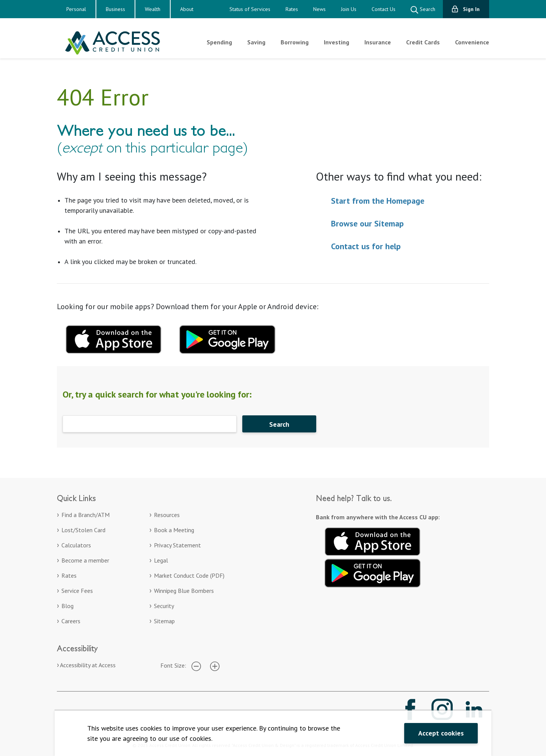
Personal (76, 9)
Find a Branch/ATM (86, 515)
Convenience (472, 42)
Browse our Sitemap (367, 223)
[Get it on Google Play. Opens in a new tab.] (373, 572)
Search (423, 10)
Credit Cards (423, 42)
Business (115, 9)
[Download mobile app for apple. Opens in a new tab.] (114, 338)
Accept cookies (441, 733)
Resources (167, 515)
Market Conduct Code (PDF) (189, 575)
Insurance (378, 42)
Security (164, 606)
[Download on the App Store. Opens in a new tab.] (373, 541)
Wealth (153, 9)
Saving (256, 42)
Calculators (76, 545)
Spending (219, 42)
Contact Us (384, 9)
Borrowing (295, 42)
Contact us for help (366, 246)
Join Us (349, 9)
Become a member (85, 560)
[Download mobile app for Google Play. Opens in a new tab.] (227, 338)
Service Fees (77, 591)
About (187, 9)
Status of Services (250, 9)
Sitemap (164, 621)
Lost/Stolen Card (83, 530)
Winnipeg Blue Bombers (184, 591)
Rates (292, 9)
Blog (67, 606)
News (319, 9)
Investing (337, 42)
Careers (71, 621)
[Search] (150, 424)
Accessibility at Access (88, 665)
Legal (161, 560)
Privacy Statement (177, 545)
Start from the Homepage (378, 201)
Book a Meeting (174, 530)
